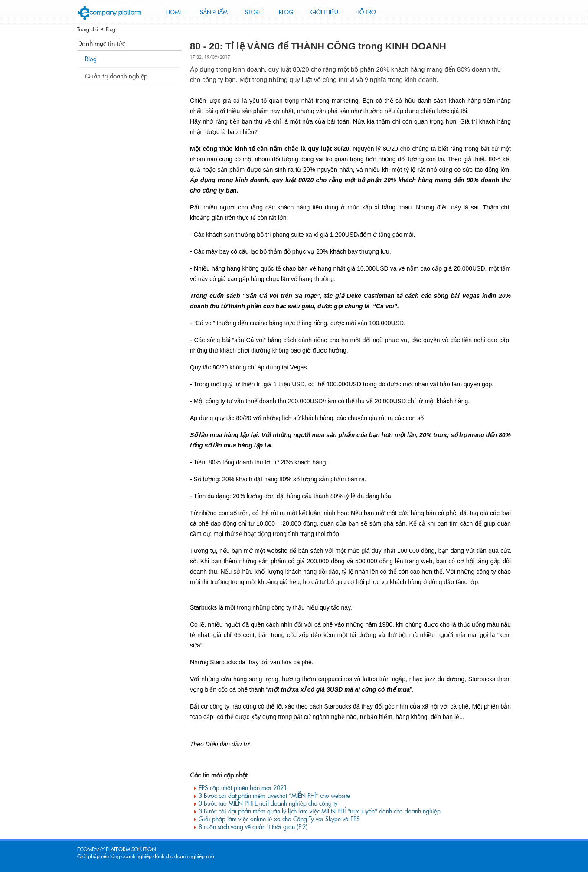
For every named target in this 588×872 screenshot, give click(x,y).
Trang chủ (88, 29)
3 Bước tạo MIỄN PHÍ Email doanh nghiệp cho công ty (268, 803)
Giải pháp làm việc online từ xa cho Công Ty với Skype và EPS (279, 819)
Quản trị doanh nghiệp (116, 76)
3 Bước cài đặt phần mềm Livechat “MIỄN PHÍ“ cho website (274, 796)
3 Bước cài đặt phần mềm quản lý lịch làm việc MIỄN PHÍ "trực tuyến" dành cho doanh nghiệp (320, 811)
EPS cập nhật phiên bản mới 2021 (243, 788)
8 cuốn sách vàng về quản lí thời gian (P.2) (253, 827)
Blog (111, 29)
